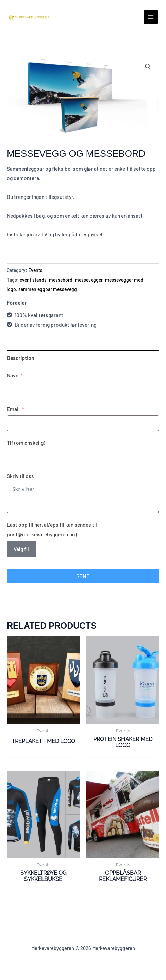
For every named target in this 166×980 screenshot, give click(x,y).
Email (13, 409)
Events (35, 270)
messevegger (89, 280)
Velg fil (21, 549)
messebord (61, 280)
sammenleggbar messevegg (48, 289)
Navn (13, 375)
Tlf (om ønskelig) (26, 442)
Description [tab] (20, 358)
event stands (33, 280)
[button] (148, 67)
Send (83, 576)
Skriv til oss (20, 476)
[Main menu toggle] (151, 17)
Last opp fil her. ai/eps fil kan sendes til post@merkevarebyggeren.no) (52, 529)
